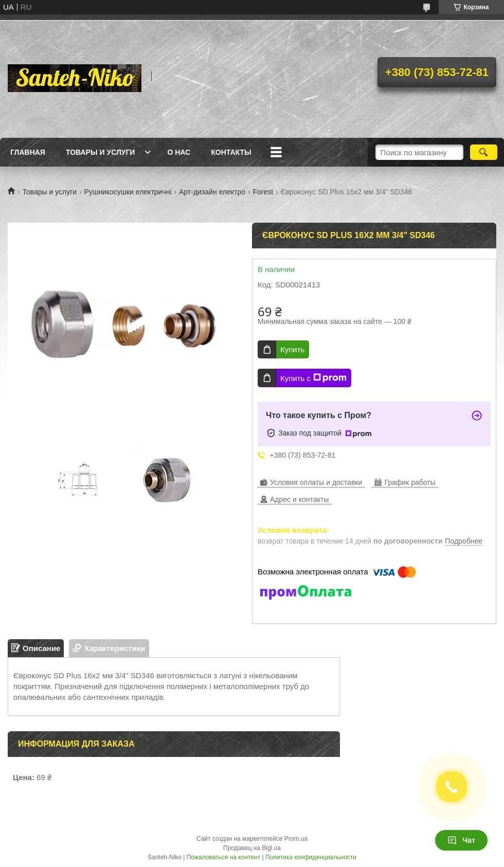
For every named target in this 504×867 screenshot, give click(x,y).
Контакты (231, 152)
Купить (292, 349)
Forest (263, 192)
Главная (28, 152)
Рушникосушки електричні (128, 192)
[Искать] (484, 152)
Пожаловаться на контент (223, 857)
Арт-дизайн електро (212, 192)
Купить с (313, 378)
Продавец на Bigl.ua (252, 848)
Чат (461, 840)
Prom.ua (296, 839)
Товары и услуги (101, 152)
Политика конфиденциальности (311, 857)
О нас (179, 152)
